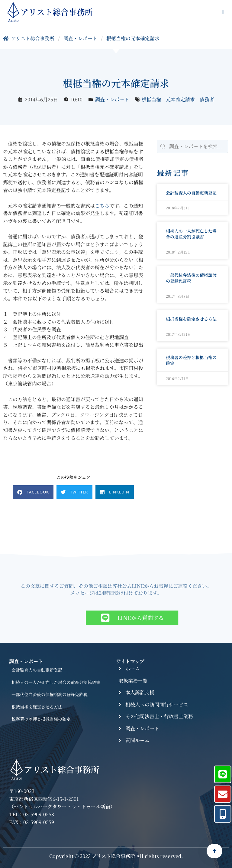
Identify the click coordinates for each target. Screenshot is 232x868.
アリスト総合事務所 (29, 38)
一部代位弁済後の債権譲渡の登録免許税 (191, 278)
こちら (102, 206)
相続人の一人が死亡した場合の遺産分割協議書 (191, 234)
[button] (223, 12)
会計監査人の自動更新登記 (191, 193)
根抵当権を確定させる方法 (191, 319)
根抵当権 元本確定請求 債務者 (178, 99)
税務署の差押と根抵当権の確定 (191, 360)
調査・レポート (80, 38)
